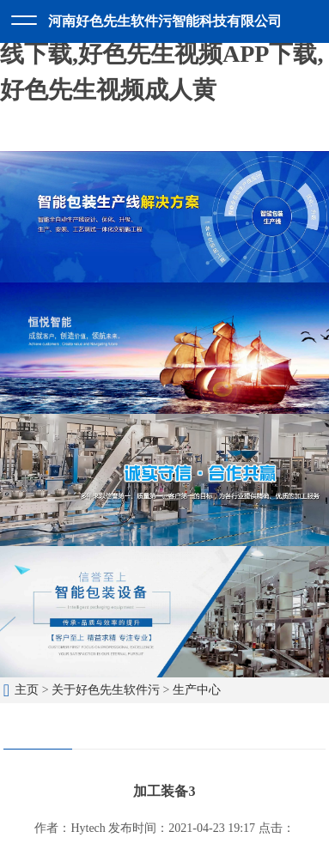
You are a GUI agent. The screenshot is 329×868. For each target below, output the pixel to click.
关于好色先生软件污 (106, 690)
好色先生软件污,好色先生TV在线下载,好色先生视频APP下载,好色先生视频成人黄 (164, 54)
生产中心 (197, 690)
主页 (27, 690)
